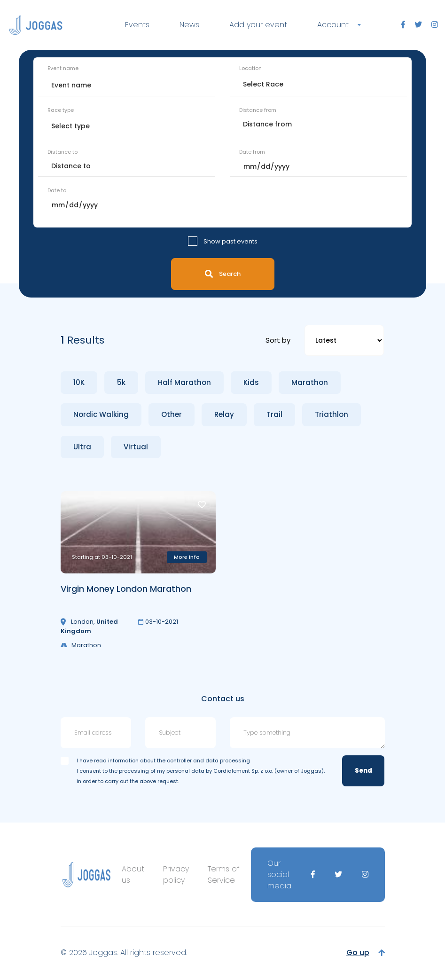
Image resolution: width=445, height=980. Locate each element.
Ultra (82, 447)
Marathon (310, 382)
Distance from (258, 110)
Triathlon (332, 414)
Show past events (230, 241)
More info (187, 557)
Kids (251, 382)
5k (121, 382)
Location (250, 68)
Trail (274, 414)
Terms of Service (224, 874)
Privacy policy (176, 874)
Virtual (136, 447)
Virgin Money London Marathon (126, 589)
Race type (61, 110)
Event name (63, 68)
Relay (224, 414)
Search (223, 274)
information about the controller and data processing (179, 760)
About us (133, 874)
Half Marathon (184, 382)
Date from (252, 152)
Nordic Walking (101, 414)
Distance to (62, 152)
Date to (57, 190)
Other (172, 414)
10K (79, 382)
